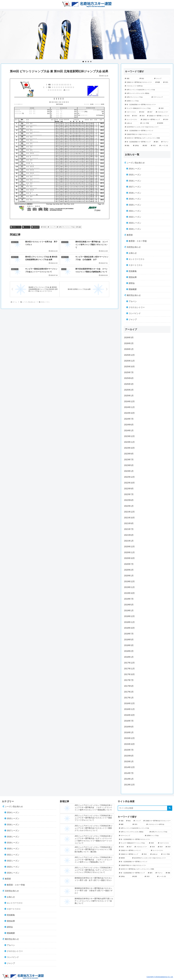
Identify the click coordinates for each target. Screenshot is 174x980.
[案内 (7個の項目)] (156, 142)
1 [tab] (83, 62)
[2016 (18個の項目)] (166, 120)
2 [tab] (86, 62)
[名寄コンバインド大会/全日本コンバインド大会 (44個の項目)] (147, 90)
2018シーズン (16, 227)
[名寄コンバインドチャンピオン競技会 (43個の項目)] (147, 93)
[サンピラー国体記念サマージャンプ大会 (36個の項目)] (141, 108)
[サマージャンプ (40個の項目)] (160, 97)
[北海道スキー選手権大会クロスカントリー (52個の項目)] (139, 82)
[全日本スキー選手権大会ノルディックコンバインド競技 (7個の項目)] (147, 138)
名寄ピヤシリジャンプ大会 (66, 227)
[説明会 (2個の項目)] (137, 146)
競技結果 (35, 227)
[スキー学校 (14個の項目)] (148, 123)
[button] (170, 808)
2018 (44, 227)
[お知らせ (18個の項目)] (131, 123)
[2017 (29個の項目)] (150, 112)
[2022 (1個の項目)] (154, 146)
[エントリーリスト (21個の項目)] (132, 120)
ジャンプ (26, 227)
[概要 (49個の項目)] (158, 82)
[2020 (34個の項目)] (164, 108)
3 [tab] (88, 62)
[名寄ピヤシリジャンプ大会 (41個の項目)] (137, 97)
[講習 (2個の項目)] (146, 146)
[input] (145, 808)
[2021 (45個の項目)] (166, 82)
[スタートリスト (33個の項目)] (131, 112)
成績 (79, 227)
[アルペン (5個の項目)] (165, 142)
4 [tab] (91, 62)
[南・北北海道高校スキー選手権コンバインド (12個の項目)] (147, 131)
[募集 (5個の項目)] (128, 146)
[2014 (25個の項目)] (135, 116)
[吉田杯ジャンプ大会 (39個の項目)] (147, 101)
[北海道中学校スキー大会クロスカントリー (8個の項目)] (147, 134)
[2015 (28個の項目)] (127, 116)
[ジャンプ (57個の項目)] (162, 79)
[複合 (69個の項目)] (146, 79)
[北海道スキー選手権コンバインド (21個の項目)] (158, 116)
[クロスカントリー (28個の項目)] (163, 112)
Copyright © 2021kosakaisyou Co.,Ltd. (160, 977)
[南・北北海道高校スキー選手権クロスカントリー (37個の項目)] (147, 105)
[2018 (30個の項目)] (142, 112)
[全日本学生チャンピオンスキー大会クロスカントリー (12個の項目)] (147, 127)
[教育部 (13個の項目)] (163, 123)
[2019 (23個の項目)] (142, 116)
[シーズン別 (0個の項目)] (164, 146)
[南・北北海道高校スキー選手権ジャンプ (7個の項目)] (138, 142)
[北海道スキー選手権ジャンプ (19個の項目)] (151, 120)
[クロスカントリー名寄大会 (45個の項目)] (147, 86)
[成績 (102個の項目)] (131, 79)
